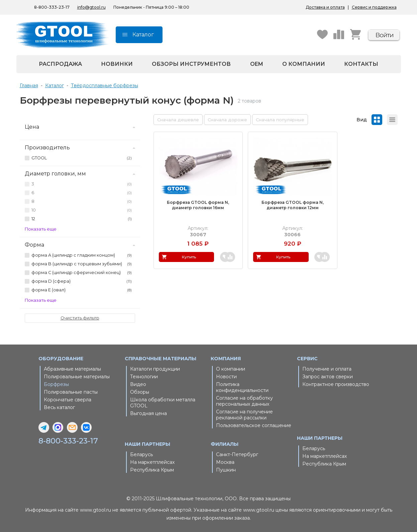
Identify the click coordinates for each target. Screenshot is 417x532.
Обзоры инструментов (191, 64)
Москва (225, 462)
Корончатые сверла (68, 400)
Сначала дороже (227, 120)
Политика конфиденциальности (242, 387)
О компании (304, 64)
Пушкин (226, 470)
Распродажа (60, 64)
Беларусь (141, 454)
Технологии (144, 377)
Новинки (117, 64)
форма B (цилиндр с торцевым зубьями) (81, 264)
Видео (138, 384)
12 (81, 219)
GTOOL (81, 158)
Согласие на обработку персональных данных (244, 401)
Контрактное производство (336, 384)
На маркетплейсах (152, 462)
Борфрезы (56, 384)
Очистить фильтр (80, 318)
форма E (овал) (81, 290)
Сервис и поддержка (374, 7)
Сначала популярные (280, 120)
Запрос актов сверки (328, 377)
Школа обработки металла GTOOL (163, 403)
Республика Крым (152, 470)
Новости (226, 377)
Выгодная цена (148, 413)
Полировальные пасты (71, 392)
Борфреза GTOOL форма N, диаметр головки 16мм (192, 196)
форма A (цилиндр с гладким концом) (81, 255)
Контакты (361, 64)
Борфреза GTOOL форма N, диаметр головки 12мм (275, 196)
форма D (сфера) (81, 281)
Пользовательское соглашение (254, 425)
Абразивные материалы (72, 369)
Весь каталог (59, 407)
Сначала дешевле (178, 120)
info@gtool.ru (91, 7)
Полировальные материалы (77, 377)
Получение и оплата (327, 369)
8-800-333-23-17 (70, 441)
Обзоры (140, 392)
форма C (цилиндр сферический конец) (81, 273)
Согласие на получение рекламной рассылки (244, 415)
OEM (257, 64)
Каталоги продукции (155, 369)
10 (81, 210)
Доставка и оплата (325, 7)
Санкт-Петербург (237, 454)
